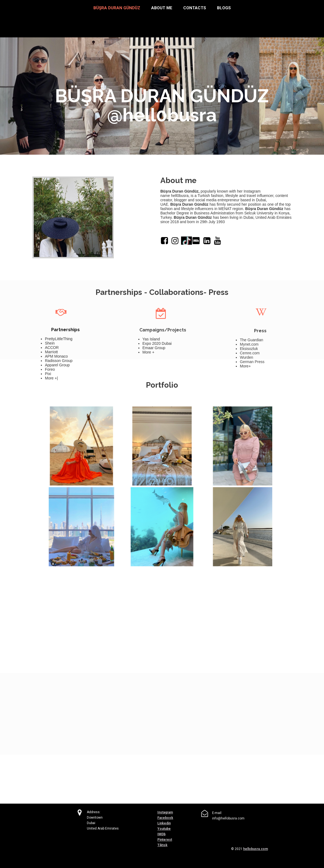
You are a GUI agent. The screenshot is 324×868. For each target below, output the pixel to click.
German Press (252, 362)
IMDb (161, 834)
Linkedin (164, 823)
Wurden (247, 357)
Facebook (165, 818)
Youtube (164, 829)
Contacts (195, 8)
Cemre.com (250, 353)
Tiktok (162, 845)
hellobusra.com (256, 849)
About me (162, 8)
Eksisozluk (249, 349)
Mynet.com (249, 344)
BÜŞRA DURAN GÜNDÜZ (117, 8)
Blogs (224, 8)
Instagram (165, 812)
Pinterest (165, 840)
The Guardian (252, 340)
